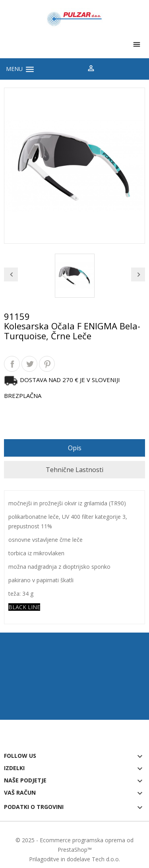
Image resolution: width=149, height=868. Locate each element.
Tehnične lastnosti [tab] (74, 470)
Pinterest (47, 364)
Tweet (29, 364)
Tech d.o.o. (106, 859)
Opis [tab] (75, 448)
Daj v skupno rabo (12, 364)
